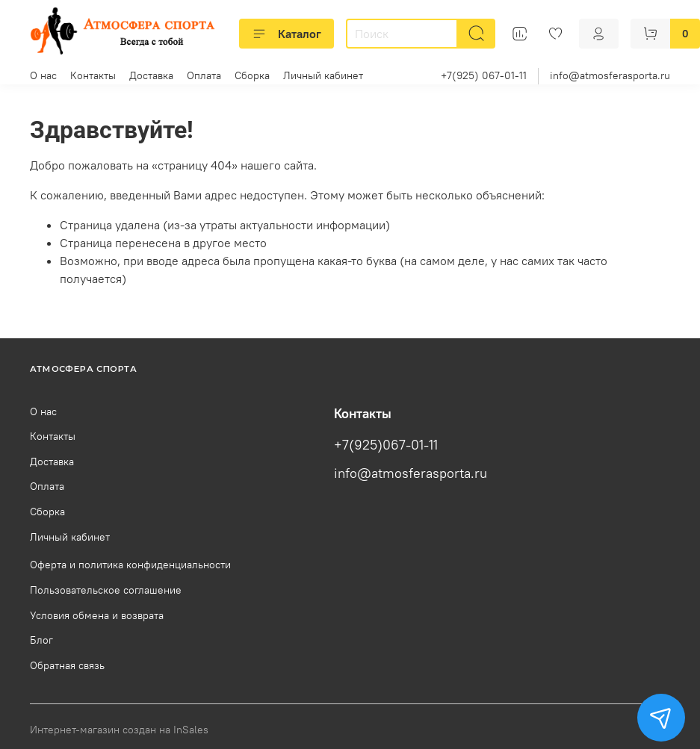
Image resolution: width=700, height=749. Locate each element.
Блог (41, 640)
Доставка (151, 75)
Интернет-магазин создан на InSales (119, 730)
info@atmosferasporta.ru (610, 75)
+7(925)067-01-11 (386, 445)
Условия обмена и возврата (97, 615)
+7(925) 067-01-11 (484, 75)
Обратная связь (67, 665)
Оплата (204, 75)
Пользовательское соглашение (106, 590)
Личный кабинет (323, 75)
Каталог (286, 34)
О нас (43, 75)
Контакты (93, 75)
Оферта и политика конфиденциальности (130, 565)
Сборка (252, 75)
